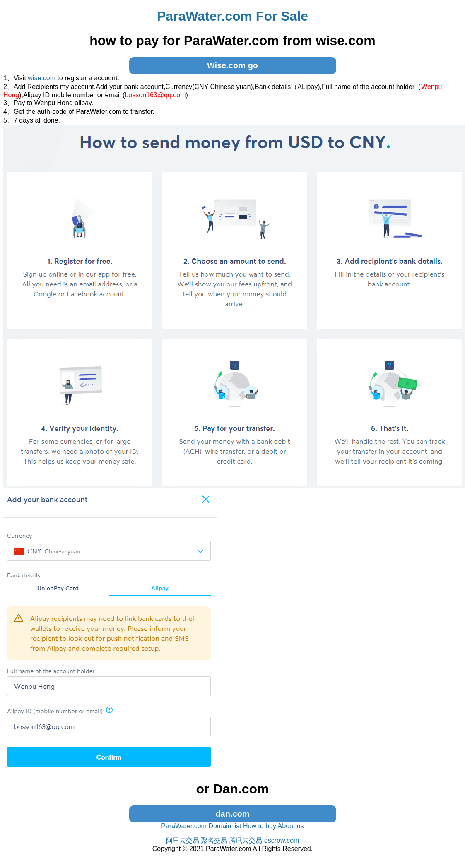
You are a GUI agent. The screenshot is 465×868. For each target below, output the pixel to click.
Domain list (225, 826)
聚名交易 (214, 840)
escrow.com (282, 840)
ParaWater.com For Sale (232, 16)
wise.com (42, 78)
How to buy (260, 826)
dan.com (232, 814)
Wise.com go (232, 65)
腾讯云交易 (246, 840)
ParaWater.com (184, 826)
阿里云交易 (183, 840)
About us (291, 826)
